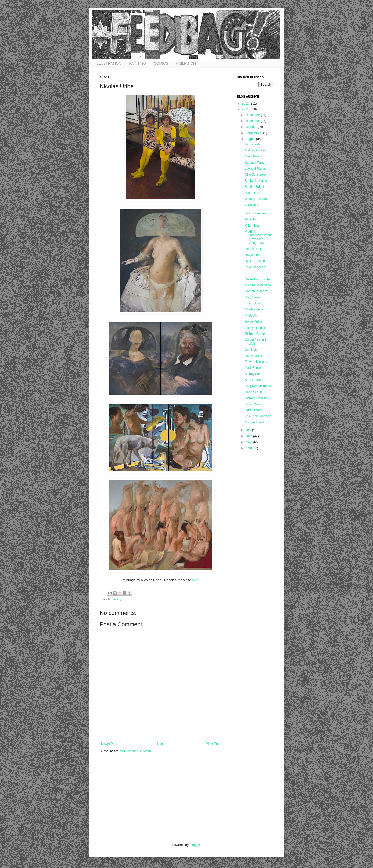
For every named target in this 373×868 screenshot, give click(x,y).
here (195, 580)
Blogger (195, 845)
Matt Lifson (252, 193)
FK (247, 273)
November (253, 121)
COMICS (161, 63)
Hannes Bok (253, 249)
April (249, 448)
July (249, 430)
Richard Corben (256, 334)
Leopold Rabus (255, 169)
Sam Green (253, 380)
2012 (246, 103)
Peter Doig (252, 219)
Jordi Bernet (253, 368)
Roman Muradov (256, 291)
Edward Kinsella (256, 362)
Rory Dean (252, 297)
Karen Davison (255, 404)
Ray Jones (252, 255)
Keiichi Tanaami (256, 213)
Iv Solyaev (252, 205)
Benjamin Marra (256, 181)
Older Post (213, 744)
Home (161, 744)
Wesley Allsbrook (257, 199)
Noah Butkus (254, 156)
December (253, 115)
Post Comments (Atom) (135, 751)
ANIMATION (186, 63)
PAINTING (137, 63)
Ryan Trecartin (255, 261)
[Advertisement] (139, 801)
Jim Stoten (252, 350)
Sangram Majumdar (258, 386)
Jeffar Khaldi (253, 410)
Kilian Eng (252, 226)
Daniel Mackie (254, 356)
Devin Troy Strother (258, 279)
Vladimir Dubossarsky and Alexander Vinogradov (259, 237)
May (249, 442)
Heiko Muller (253, 322)
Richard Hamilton (257, 398)
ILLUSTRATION (108, 63)
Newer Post (109, 744)
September (254, 133)
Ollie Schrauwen (256, 175)
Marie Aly (251, 316)
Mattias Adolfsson (257, 150)
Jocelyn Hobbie (255, 328)
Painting (117, 599)
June (249, 436)
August (251, 139)
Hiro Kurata (253, 144)
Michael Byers (254, 422)
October (252, 127)
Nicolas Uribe (254, 309)
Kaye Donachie (255, 267)
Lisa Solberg (253, 303)
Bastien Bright (254, 187)
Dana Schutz (254, 392)
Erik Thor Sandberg (258, 416)
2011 (246, 109)
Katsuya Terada (256, 163)
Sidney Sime (253, 374)
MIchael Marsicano (258, 285)
